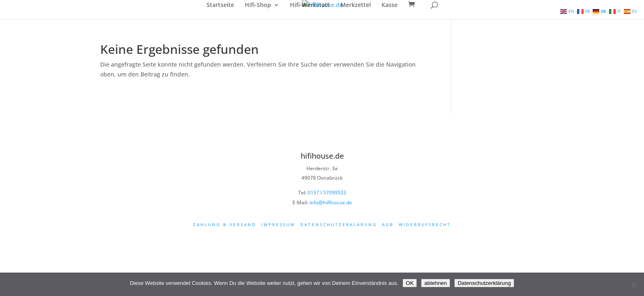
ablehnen (436, 283)
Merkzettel (356, 5)
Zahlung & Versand (225, 224)
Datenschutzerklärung (339, 224)
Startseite (220, 5)
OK (410, 283)
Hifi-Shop (258, 5)
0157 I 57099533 (327, 193)
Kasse (390, 5)
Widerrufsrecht (425, 224)
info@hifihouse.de (331, 202)
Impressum (278, 224)
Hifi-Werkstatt (310, 5)
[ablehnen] (634, 284)
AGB (388, 224)
